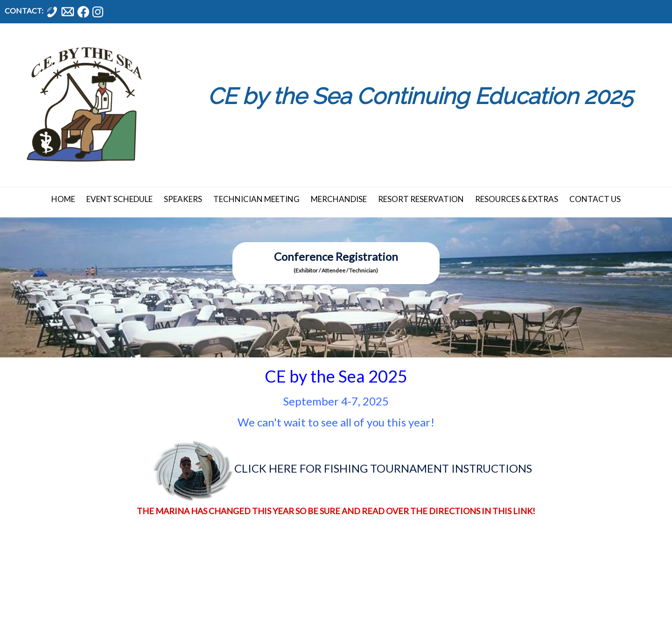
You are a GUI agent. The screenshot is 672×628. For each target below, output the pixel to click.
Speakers (183, 199)
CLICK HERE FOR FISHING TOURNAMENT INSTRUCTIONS (383, 468)
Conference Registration (336, 256)
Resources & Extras (517, 199)
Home (63, 199)
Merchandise (339, 199)
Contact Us (595, 199)
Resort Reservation (421, 199)
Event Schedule (119, 199)
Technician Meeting (256, 199)
